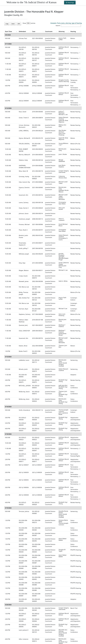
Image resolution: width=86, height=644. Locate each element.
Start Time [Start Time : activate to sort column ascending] (8, 31)
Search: (68, 26)
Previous (68, 637)
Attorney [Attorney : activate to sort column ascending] (57, 31)
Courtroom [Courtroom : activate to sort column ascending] (44, 31)
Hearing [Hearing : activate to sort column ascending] (71, 31)
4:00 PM (7, 86)
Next (80, 637)
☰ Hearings (70, 3)
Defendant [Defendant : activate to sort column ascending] (19, 31)
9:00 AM (8, 38)
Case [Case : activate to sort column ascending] (31, 31)
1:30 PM (7, 80)
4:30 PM (7, 91)
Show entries (29, 23)
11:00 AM (8, 64)
